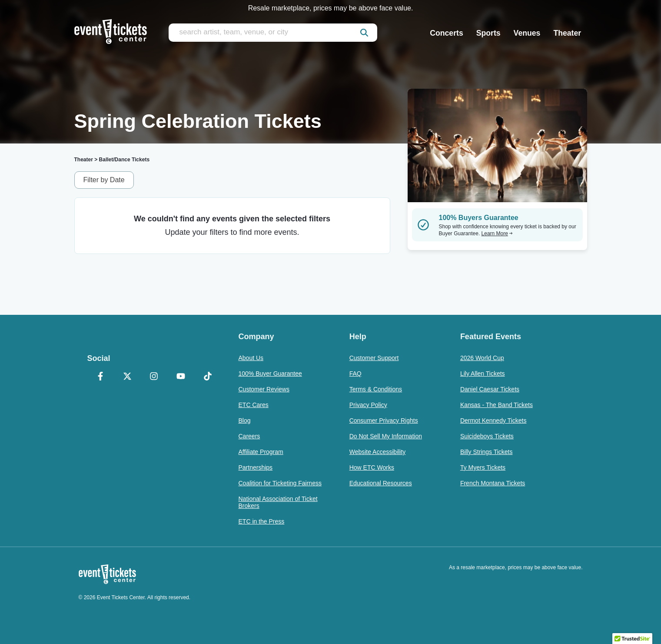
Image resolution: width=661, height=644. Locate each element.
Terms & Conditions (376, 389)
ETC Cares (254, 405)
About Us (251, 358)
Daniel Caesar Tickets (490, 389)
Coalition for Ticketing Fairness (280, 483)
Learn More (497, 234)
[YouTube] (181, 377)
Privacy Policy (368, 405)
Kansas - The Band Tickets (497, 405)
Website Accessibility (378, 452)
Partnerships (256, 467)
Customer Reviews (264, 389)
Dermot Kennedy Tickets (493, 420)
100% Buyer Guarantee (270, 374)
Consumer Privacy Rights (384, 420)
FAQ (355, 374)
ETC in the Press (262, 521)
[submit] (364, 33)
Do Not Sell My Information (386, 436)
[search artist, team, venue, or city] (273, 33)
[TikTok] (208, 377)
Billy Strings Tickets (487, 452)
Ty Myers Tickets (483, 467)
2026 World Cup (482, 358)
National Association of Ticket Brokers (278, 502)
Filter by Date (104, 180)
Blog (245, 420)
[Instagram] (154, 377)
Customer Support (374, 358)
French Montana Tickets (493, 483)
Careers (249, 436)
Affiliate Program (261, 452)
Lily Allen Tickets (483, 374)
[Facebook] (101, 377)
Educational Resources (381, 483)
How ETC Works (372, 467)
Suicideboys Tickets (487, 436)
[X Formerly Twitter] (127, 377)
